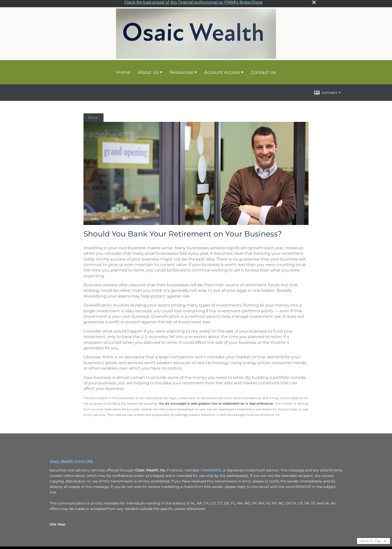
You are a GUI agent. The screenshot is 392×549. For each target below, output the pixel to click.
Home (123, 71)
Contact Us (263, 71)
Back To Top (373, 540)
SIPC (217, 469)
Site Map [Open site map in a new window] (57, 523)
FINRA (206, 469)
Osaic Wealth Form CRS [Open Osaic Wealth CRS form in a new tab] (71, 460)
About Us (148, 71)
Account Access (222, 71)
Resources (181, 71)
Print (93, 116)
